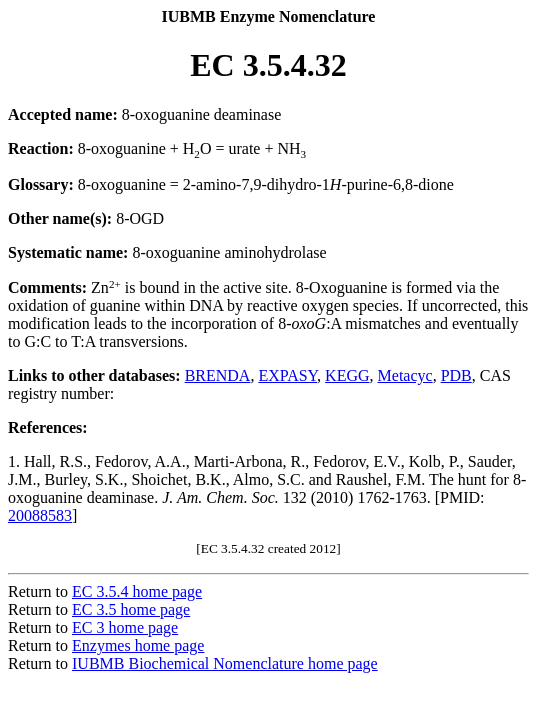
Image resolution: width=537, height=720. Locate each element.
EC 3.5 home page (131, 609)
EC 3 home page (125, 627)
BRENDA (218, 375)
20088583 (40, 515)
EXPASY (287, 375)
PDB (456, 375)
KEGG (347, 375)
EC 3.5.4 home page (137, 591)
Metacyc (405, 375)
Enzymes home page (138, 645)
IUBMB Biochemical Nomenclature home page (225, 663)
